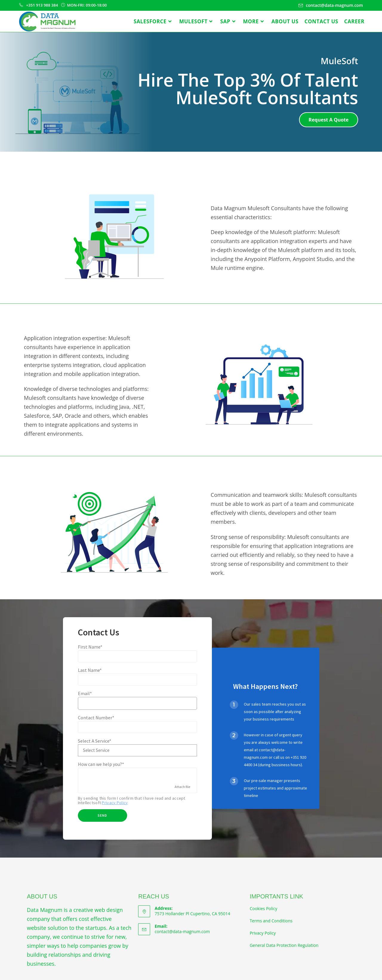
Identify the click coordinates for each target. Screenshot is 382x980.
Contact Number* (96, 718)
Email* (85, 693)
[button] (329, 120)
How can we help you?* (101, 764)
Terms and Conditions (271, 921)
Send (102, 815)
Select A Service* (95, 741)
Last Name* (90, 670)
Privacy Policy (115, 803)
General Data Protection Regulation (284, 945)
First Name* (90, 647)
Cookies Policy (264, 908)
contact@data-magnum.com (182, 931)
